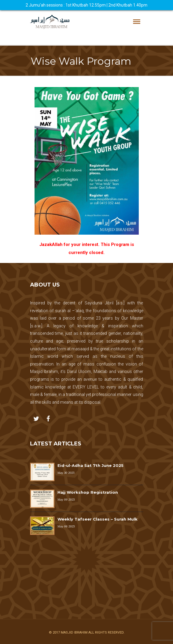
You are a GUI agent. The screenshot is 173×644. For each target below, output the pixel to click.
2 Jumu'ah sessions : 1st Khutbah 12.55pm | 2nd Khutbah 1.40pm (86, 5)
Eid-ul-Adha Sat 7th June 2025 (91, 465)
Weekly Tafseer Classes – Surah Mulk (98, 519)
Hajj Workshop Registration (88, 492)
